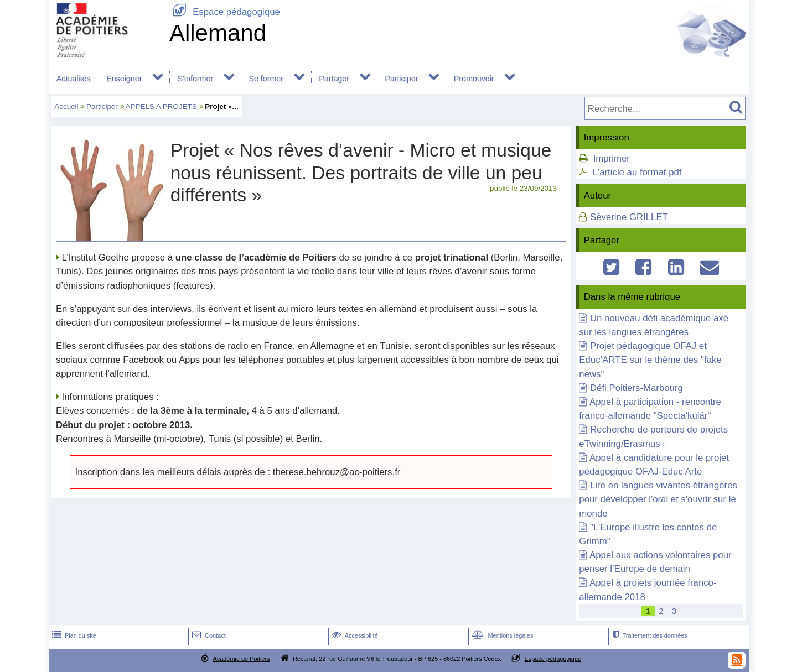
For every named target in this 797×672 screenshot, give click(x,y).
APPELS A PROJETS (161, 106)
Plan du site (73, 635)
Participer (401, 79)
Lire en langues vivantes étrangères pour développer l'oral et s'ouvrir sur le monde (658, 499)
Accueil (66, 106)
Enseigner (124, 79)
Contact (208, 635)
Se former (266, 79)
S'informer (196, 79)
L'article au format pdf (637, 172)
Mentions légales (501, 635)
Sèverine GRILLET (629, 217)
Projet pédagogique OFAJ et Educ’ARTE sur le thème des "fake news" (650, 360)
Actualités (74, 79)
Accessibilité (354, 635)
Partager (334, 79)
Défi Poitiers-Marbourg (636, 388)
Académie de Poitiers (241, 659)
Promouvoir (474, 79)
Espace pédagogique (225, 12)
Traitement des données (648, 635)
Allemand (218, 33)
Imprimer (612, 158)
